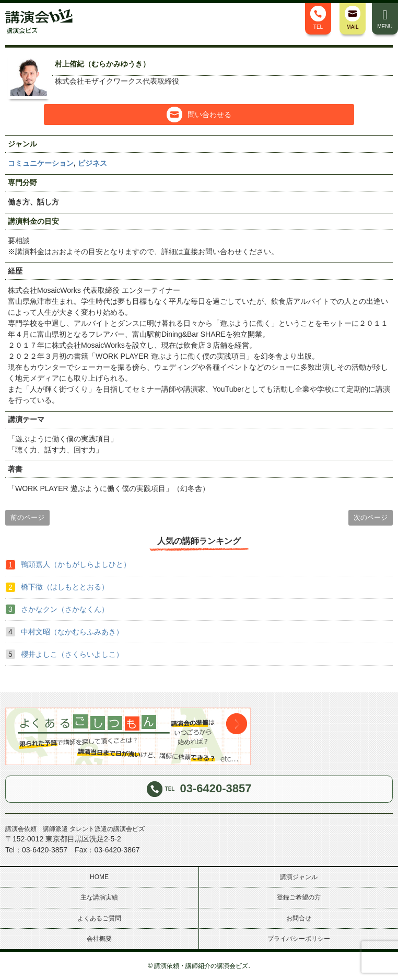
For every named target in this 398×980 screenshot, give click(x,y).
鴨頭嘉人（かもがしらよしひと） (76, 564)
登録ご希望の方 (299, 897)
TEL (318, 18)
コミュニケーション (41, 163)
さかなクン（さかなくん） (65, 609)
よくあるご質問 (99, 918)
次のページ (371, 517)
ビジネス (92, 163)
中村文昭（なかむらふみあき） (72, 632)
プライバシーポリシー (299, 939)
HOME (99, 877)
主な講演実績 (99, 897)
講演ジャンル (299, 877)
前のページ (27, 517)
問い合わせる (199, 115)
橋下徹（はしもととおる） (65, 587)
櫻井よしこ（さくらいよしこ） (72, 654)
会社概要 (99, 939)
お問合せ (299, 918)
